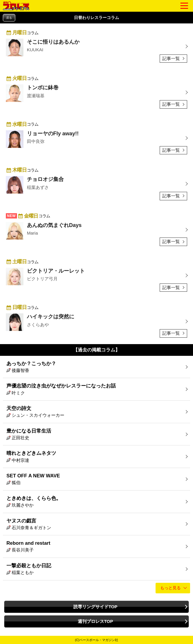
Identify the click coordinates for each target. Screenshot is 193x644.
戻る (9, 18)
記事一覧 (171, 58)
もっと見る (170, 588)
